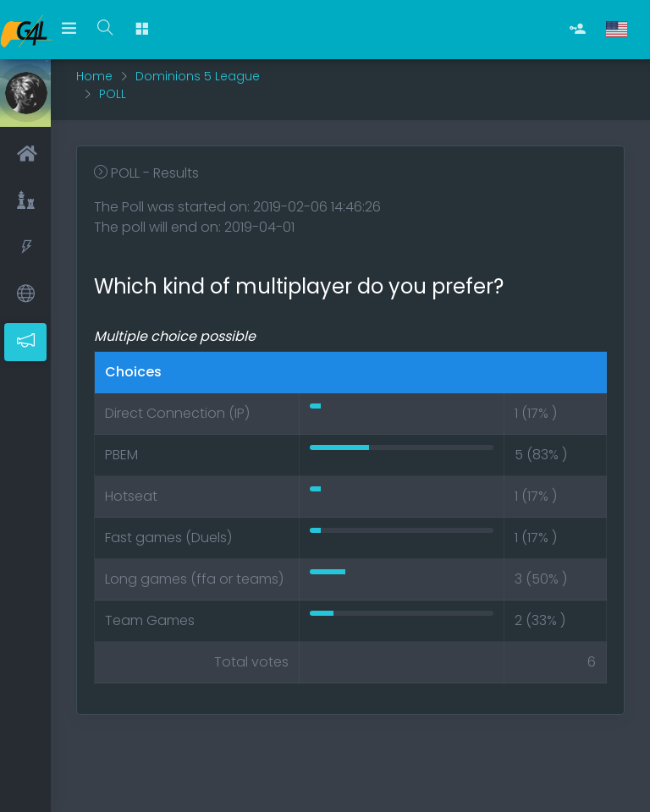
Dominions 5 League (198, 76)
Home (94, 76)
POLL (113, 94)
